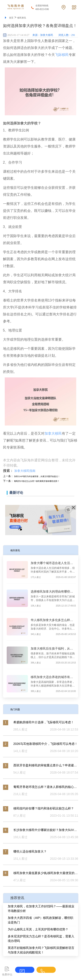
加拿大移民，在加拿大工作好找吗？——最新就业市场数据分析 (41, 909)
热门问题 (17, 709)
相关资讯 (17, 550)
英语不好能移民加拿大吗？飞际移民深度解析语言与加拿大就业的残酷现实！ (41, 950)
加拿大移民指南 (25, 471)
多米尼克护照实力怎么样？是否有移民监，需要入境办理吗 (41, 939)
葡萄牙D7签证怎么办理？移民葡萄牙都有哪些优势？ (44, 481)
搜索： (8, 471)
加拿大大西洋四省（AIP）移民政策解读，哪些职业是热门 (40, 920)
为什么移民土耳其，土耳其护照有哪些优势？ (38, 929)
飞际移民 (62, 55)
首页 (12, 17)
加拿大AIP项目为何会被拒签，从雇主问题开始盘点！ (45, 476)
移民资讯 (25, 17)
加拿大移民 (53, 433)
